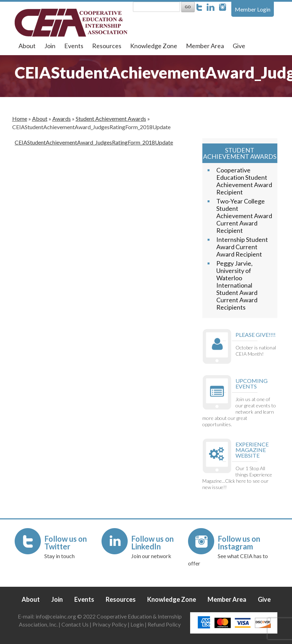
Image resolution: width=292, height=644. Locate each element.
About (27, 46)
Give (239, 46)
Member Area (205, 46)
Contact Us (75, 624)
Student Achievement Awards (111, 119)
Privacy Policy (110, 624)
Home (20, 119)
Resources (107, 46)
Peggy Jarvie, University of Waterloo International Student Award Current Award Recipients (237, 285)
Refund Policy (164, 624)
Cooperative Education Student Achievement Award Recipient (244, 181)
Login (137, 624)
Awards (62, 119)
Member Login (253, 9)
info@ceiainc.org (56, 616)
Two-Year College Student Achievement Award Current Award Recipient (244, 216)
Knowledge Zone (154, 46)
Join (50, 46)
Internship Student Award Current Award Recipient (242, 247)
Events (74, 46)
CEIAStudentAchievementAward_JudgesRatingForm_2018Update (94, 142)
